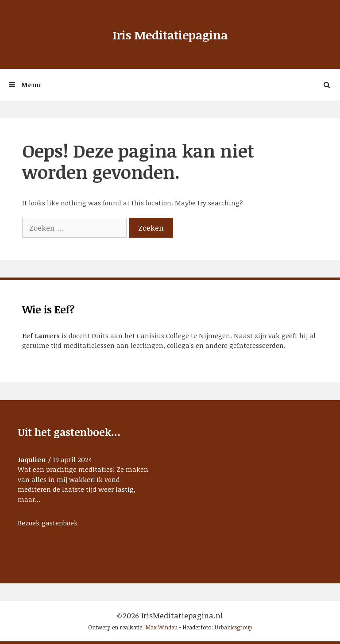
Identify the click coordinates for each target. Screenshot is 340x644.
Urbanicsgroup (234, 627)
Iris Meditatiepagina (170, 35)
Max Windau (161, 627)
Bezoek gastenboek (48, 523)
